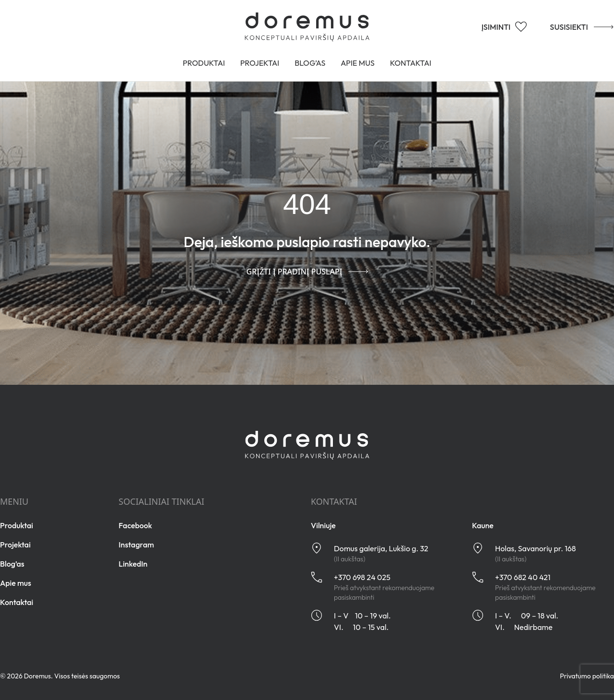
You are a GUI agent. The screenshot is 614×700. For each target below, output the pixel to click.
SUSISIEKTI (571, 26)
